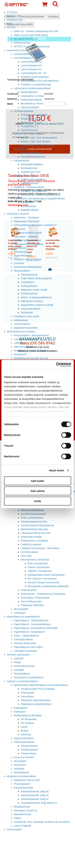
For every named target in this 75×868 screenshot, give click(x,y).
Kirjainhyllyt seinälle (31, 537)
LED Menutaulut (29, 552)
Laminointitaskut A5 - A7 (34, 73)
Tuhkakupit (20, 613)
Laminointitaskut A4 (31, 69)
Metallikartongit (22, 807)
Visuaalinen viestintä (18, 214)
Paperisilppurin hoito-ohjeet (28, 647)
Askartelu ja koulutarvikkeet (21, 776)
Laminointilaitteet (23, 54)
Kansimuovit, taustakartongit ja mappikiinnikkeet (39, 199)
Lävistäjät (19, 670)
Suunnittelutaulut (23, 256)
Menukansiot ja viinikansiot (35, 560)
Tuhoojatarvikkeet (23, 639)
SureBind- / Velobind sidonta (29, 187)
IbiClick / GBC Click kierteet (35, 141)
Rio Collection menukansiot (42, 579)
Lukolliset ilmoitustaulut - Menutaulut (40, 548)
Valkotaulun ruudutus (32, 301)
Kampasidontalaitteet (32, 164)
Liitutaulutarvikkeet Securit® (36, 533)
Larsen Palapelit (22, 826)
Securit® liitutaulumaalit (33, 514)
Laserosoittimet (22, 324)
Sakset (17, 818)
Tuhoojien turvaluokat (25, 651)
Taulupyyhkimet (29, 286)
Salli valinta (37, 491)
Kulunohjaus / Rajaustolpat (35, 598)
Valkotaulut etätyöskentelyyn (36, 700)
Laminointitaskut (22, 58)
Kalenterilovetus (29, 130)
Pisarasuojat (20, 252)
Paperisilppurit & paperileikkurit (23, 617)
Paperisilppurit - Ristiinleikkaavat (31, 620)
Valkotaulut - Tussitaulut (26, 218)
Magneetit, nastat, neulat (34, 290)
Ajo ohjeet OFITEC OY (26, 39)
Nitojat (17, 662)
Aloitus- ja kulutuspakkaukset (36, 297)
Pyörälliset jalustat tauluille (28, 233)
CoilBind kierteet (29, 183)
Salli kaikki (37, 481)
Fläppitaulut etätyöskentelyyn (36, 704)
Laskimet (19, 658)
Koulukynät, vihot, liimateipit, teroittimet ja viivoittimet (42, 822)
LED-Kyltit (26, 556)
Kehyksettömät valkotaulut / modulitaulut (35, 225)
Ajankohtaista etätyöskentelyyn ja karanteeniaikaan (41, 685)
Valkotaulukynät (29, 275)
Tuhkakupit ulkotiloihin (32, 605)
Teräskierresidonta (24, 111)
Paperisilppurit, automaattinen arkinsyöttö (36, 628)
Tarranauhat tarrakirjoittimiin (29, 677)
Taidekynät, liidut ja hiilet (27, 780)
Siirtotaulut (19, 229)
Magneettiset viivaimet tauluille (37, 305)
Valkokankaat (21, 320)
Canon (24, 727)
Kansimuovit (27, 202)
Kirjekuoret (19, 712)
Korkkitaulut (20, 248)
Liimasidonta (21, 149)
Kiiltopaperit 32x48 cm (26, 810)
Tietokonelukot (28, 753)
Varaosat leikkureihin (25, 643)
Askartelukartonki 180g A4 (35, 795)
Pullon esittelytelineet (32, 518)
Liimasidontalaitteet (31, 153)
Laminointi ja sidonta (18, 50)
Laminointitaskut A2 (31, 62)
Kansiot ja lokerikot (24, 757)
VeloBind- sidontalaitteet (34, 191)
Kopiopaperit (21, 708)
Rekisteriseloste (22, 43)
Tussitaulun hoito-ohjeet (26, 316)
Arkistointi (19, 769)
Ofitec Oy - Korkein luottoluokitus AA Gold (36, 31)
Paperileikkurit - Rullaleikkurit (29, 632)
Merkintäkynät (21, 772)
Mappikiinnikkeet (30, 210)
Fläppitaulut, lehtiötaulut (26, 221)
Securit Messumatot (31, 601)
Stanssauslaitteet (30, 107)
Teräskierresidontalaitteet (34, 115)
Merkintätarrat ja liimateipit (28, 715)
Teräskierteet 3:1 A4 (31, 119)
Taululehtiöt (27, 313)
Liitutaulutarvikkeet (31, 309)
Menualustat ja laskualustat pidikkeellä (48, 586)
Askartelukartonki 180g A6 (35, 791)
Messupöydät (21, 609)
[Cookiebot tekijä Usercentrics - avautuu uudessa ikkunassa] (56, 365)
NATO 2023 (13, 16)
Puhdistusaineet (29, 294)
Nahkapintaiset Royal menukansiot (46, 575)
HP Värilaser (27, 723)
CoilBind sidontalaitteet (33, 180)
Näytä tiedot (57, 470)
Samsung (26, 734)
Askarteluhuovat (22, 814)
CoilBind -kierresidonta (26, 176)
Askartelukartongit (23, 788)
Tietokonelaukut (29, 746)
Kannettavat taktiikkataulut (28, 267)
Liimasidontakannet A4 (33, 157)
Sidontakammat (29, 168)
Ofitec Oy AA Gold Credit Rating (31, 35)
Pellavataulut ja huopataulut (29, 244)
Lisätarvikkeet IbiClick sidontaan (38, 145)
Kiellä (37, 501)
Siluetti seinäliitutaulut (32, 510)
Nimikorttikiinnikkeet (31, 100)
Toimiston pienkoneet (18, 655)
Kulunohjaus (27, 696)
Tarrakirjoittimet (22, 674)
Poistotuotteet (14, 829)
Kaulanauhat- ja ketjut (32, 96)
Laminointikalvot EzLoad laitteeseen (40, 81)
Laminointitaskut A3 (31, 65)
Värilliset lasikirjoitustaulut (27, 240)
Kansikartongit (28, 206)
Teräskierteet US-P (31, 172)
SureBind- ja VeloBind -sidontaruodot (40, 195)
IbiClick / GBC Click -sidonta (29, 134)
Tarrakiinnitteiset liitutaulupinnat (37, 525)
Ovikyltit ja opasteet (31, 544)
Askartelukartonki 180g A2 (35, 799)
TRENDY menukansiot (40, 571)
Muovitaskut (20, 761)
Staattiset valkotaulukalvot (28, 259)
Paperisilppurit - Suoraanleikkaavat (32, 624)
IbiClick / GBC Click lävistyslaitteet (39, 138)
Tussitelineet (27, 282)
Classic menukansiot (39, 567)
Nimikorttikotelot (29, 92)
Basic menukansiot (38, 563)
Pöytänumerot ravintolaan (34, 541)
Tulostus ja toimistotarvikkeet (22, 681)
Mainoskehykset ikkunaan (34, 529)
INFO (10, 24)
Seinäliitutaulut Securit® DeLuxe (31, 358)
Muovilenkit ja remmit (32, 103)
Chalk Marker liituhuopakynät (36, 278)
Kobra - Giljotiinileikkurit (26, 636)
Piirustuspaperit (22, 784)
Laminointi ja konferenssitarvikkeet (32, 88)
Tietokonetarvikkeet (24, 742)
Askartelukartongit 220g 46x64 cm (39, 803)
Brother (25, 731)
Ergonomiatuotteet (24, 738)
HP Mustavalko (29, 719)
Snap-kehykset (29, 590)
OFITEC (11, 27)
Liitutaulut (19, 263)
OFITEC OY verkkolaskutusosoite (32, 46)
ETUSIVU (12, 12)
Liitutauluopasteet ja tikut (34, 522)
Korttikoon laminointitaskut (35, 77)
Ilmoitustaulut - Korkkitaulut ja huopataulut (43, 594)
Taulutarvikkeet (22, 271)
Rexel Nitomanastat (24, 666)
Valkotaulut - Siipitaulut (26, 237)
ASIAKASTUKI (15, 20)
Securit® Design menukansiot (43, 582)
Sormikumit (20, 765)
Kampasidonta (21, 161)
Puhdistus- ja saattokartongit (36, 84)
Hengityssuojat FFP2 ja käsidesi (38, 689)
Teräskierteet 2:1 (30, 126)
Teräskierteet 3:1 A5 (31, 122)
